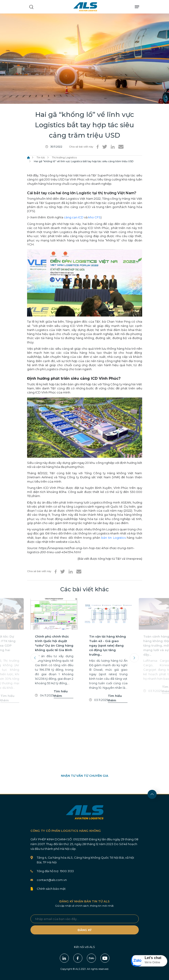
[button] (149, 961)
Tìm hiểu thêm (7, 698)
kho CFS (94, 217)
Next (134, 658)
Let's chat (153, 958)
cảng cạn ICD (74, 217)
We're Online (152, 962)
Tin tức (41, 157)
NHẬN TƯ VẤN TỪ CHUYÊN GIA (85, 776)
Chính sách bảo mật (51, 889)
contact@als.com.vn (52, 880)
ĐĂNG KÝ (85, 930)
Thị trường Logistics (64, 157)
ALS (85, 7)
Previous (35, 658)
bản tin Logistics (113, 538)
